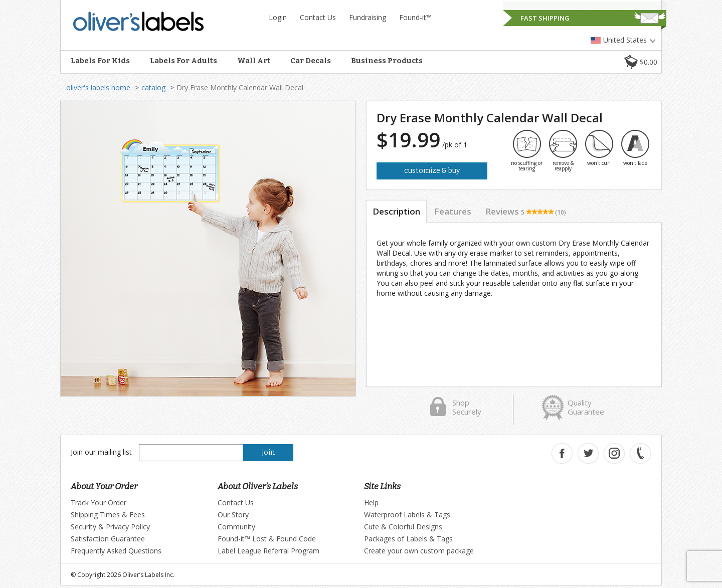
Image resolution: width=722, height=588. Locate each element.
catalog (153, 87)
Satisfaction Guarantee (108, 539)
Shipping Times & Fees (108, 515)
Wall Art (254, 61)
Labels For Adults (184, 61)
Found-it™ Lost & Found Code (267, 539)
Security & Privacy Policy (110, 527)
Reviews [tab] (526, 211)
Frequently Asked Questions (116, 551)
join (268, 452)
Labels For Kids (100, 61)
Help (371, 503)
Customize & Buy (432, 171)
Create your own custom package (419, 551)
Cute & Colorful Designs (403, 527)
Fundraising (368, 17)
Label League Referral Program (268, 551)
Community (236, 527)
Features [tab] (453, 211)
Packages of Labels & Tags (408, 539)
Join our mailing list (101, 452)
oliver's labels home (98, 87)
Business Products (387, 61)
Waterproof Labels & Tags (407, 515)
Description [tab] (396, 211)
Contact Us (318, 17)
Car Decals (311, 61)
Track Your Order (99, 503)
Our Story (233, 515)
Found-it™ (415, 17)
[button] (641, 62)
